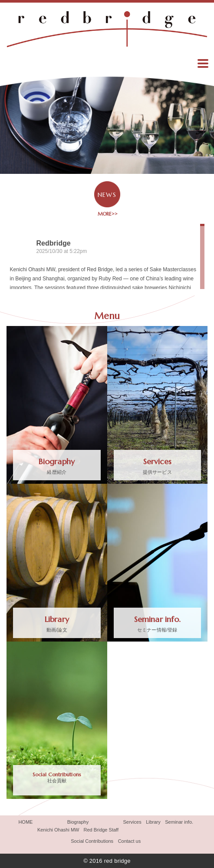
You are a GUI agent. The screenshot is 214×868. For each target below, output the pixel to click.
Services (132, 822)
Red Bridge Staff (101, 830)
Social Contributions (92, 841)
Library (153, 822)
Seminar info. (179, 822)
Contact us (130, 841)
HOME (25, 822)
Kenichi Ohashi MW (58, 830)
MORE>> (107, 214)
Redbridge (54, 243)
